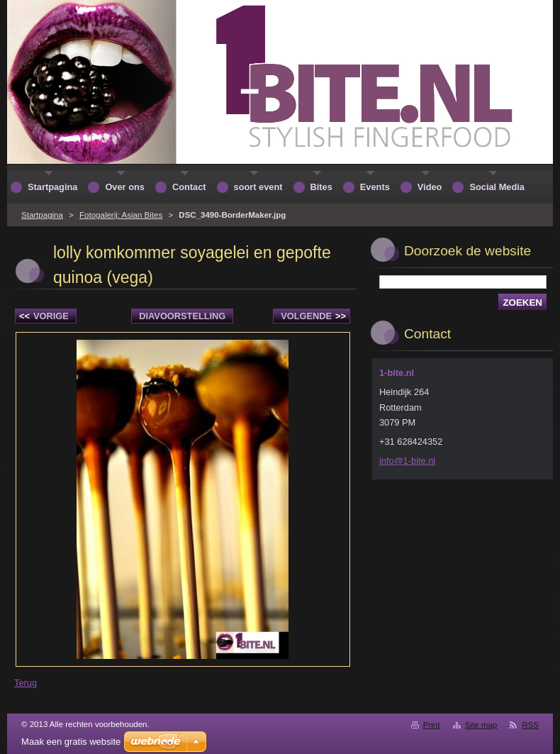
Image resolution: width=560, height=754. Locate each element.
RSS (530, 725)
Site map (481, 725)
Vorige (44, 316)
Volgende (313, 316)
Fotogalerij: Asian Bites (121, 215)
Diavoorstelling (182, 316)
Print (432, 725)
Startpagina (42, 215)
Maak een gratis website (71, 742)
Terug (26, 683)
